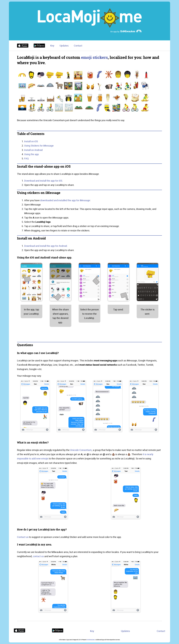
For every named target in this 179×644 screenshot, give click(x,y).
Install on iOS (31, 141)
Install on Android (33, 150)
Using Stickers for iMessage (39, 146)
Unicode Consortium (81, 450)
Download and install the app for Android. (46, 246)
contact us (38, 556)
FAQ (26, 158)
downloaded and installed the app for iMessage (65, 200)
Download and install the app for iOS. (44, 181)
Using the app (31, 154)
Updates (64, 46)
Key (52, 46)
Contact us (23, 537)
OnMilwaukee (91, 640)
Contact (78, 46)
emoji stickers (94, 57)
